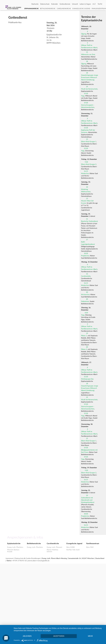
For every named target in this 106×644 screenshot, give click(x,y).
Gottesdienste (65, 4)
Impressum (10, 558)
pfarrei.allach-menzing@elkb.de (39, 561)
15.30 (86, 377)
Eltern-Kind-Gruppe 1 (89, 142)
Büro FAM (90, 547)
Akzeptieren (59, 636)
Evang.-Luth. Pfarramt (54, 547)
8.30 (86, 313)
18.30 (86, 253)
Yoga (83, 96)
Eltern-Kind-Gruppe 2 (89, 164)
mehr (90, 636)
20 (87, 292)
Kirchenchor (85, 295)
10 (87, 187)
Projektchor (85, 256)
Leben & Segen (85, 4)
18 (87, 61)
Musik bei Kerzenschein (89, 89)
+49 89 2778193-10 (19, 561)
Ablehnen (27, 636)
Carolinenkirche (64, 9)
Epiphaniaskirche (31, 9)
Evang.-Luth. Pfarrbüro (15, 547)
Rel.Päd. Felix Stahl (73, 550)
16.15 (86, 171)
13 (87, 199)
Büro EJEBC (71, 547)
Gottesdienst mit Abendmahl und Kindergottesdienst (88, 500)
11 (87, 219)
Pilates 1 (84, 336)
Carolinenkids (86, 276)
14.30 (86, 128)
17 (87, 240)
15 (87, 52)
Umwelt (75, 4)
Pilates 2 (84, 349)
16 (87, 274)
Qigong (84, 34)
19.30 (86, 94)
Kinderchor (85, 174)
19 (87, 87)
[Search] (100, 4)
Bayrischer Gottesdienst (89, 221)
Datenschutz (45, 4)
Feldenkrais (85, 301)
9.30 (86, 162)
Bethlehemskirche (48, 9)
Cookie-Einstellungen (33, 558)
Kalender (55, 4)
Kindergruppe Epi (87, 379)
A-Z (94, 4)
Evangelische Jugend (81, 9)
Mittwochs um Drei (88, 55)
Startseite (35, 4)
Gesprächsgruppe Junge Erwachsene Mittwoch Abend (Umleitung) (90, 78)
